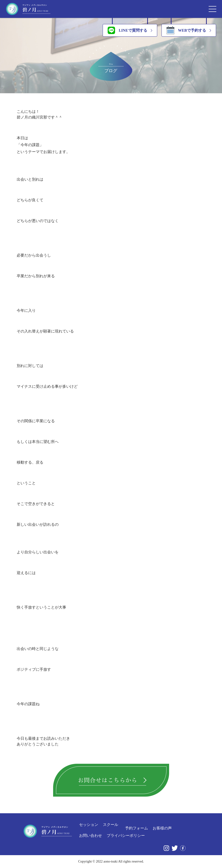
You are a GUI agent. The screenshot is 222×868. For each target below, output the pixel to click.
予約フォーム (136, 828)
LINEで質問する (127, 30)
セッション (89, 825)
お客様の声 (162, 828)
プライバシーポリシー (126, 836)
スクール (111, 825)
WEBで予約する (186, 30)
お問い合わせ (91, 836)
